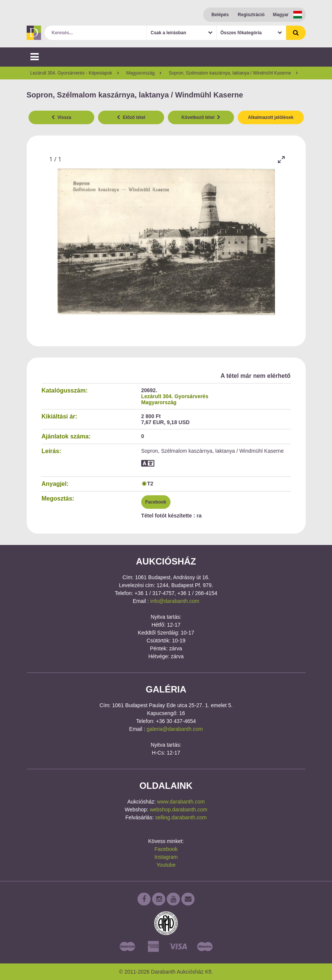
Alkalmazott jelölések (271, 117)
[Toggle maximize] (281, 159)
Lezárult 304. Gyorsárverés (175, 396)
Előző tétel (131, 117)
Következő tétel (201, 117)
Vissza (61, 117)
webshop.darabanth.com (179, 810)
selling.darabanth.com (181, 817)
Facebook (156, 502)
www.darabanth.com (181, 802)
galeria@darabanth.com (175, 729)
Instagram (166, 857)
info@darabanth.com (175, 601)
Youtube (166, 865)
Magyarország (159, 402)
